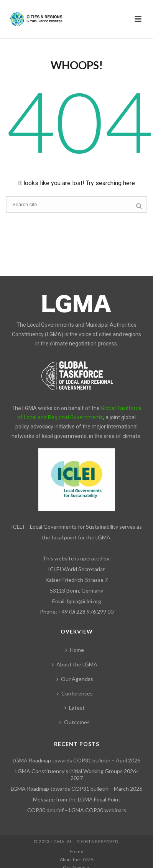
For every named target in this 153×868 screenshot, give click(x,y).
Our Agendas (75, 679)
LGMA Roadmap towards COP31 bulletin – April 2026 (76, 760)
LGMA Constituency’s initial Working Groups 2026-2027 (77, 774)
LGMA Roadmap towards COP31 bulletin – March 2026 (76, 789)
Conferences (75, 693)
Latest (75, 708)
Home (75, 650)
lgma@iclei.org (84, 601)
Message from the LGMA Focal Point (77, 799)
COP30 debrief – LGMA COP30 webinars (77, 810)
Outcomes (75, 722)
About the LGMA (75, 664)
